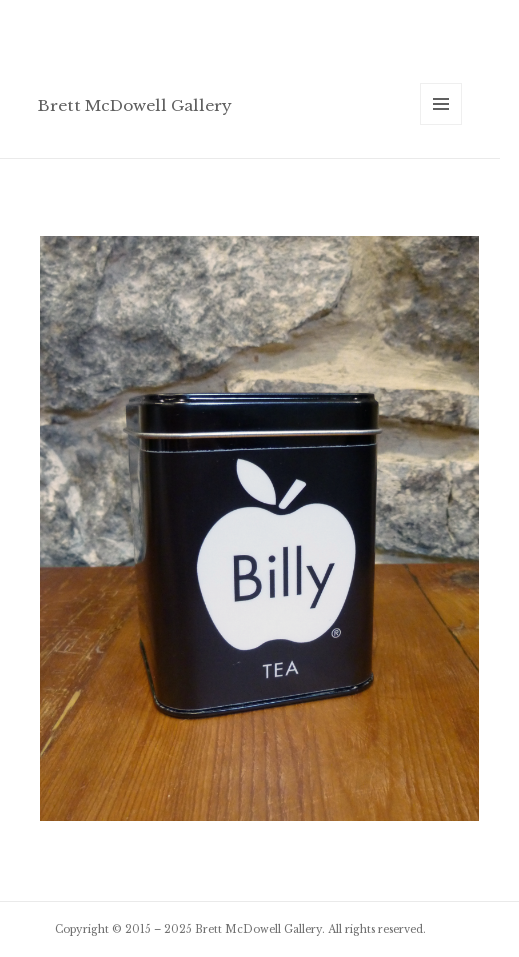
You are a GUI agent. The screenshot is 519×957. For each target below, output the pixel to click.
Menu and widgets (441, 124)
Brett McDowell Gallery (135, 105)
